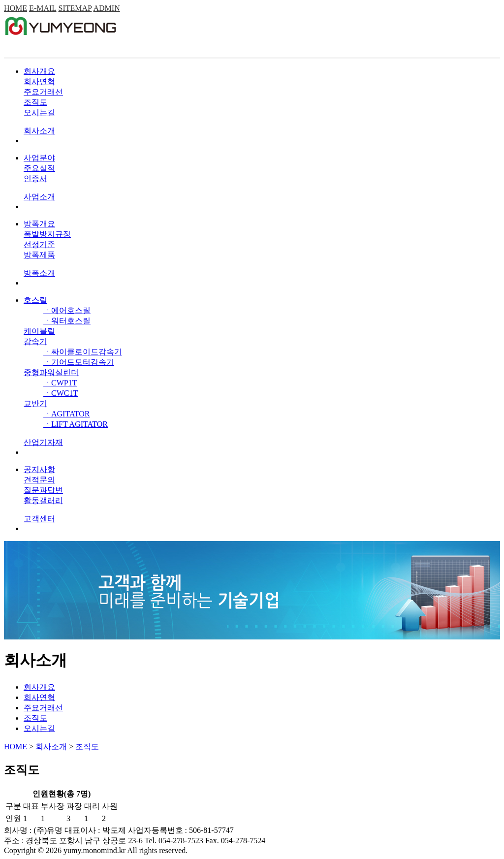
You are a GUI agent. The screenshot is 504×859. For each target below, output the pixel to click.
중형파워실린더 (51, 372)
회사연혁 (39, 81)
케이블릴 (39, 331)
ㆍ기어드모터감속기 (79, 362)
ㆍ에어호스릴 (67, 310)
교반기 (35, 403)
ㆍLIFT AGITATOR (76, 424)
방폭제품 (39, 255)
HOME (16, 8)
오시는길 (39, 112)
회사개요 (39, 71)
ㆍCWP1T (60, 383)
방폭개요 (39, 224)
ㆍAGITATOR (66, 414)
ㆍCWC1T (61, 393)
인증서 (35, 178)
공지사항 (39, 469)
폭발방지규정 (47, 234)
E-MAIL (43, 8)
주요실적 (39, 168)
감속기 (35, 341)
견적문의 (39, 480)
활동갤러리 (43, 500)
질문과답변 (43, 490)
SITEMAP (75, 8)
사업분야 (39, 158)
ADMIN (106, 8)
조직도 (35, 102)
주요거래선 (43, 92)
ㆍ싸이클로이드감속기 (83, 352)
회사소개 (51, 747)
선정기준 (39, 244)
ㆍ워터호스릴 (67, 321)
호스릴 (35, 300)
